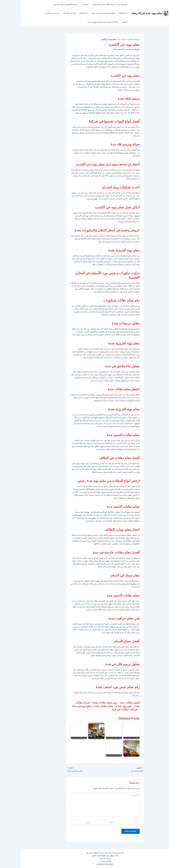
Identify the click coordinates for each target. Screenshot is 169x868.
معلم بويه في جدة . (83, 242)
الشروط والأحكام (63, 13)
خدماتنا (65, 4)
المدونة (33, 13)
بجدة (84, 55)
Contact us (26, 4)
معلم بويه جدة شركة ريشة (126, 13)
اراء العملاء (77, 13)
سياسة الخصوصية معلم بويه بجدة (46, 4)
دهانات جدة (100, 39)
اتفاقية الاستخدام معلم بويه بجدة (96, 13)
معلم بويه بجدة (60, 113)
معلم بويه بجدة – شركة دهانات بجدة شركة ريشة (90, 4)
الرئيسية (116, 39)
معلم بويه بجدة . (71, 199)
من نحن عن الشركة (46, 13)
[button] (63, 4)
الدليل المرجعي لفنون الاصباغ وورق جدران (92, 22)
